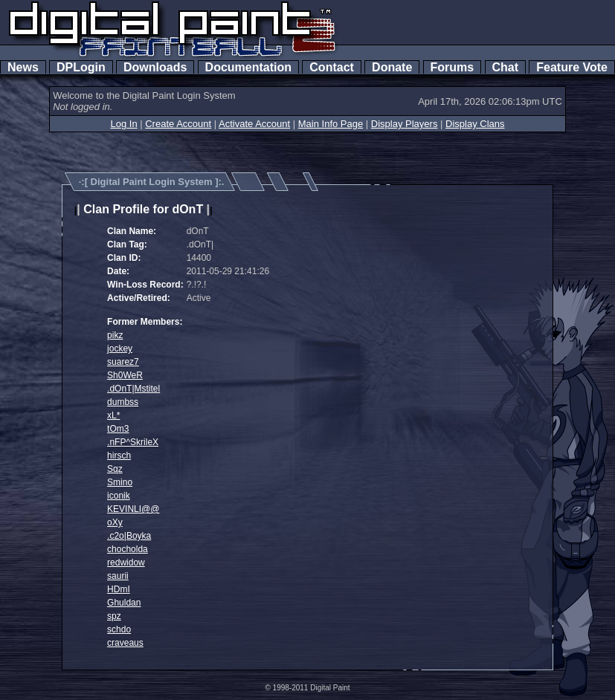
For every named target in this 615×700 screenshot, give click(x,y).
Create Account (178, 124)
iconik (119, 496)
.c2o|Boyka (129, 536)
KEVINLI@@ (133, 509)
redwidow (126, 563)
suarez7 (123, 362)
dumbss (123, 402)
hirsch (119, 456)
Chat (505, 67)
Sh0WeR (125, 375)
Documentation (248, 67)
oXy (115, 522)
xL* (113, 415)
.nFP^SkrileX (133, 442)
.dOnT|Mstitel (133, 389)
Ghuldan (124, 603)
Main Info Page (331, 124)
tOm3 (118, 429)
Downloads (155, 67)
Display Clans (475, 124)
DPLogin (81, 67)
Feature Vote (572, 67)
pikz (115, 335)
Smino (120, 482)
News (23, 67)
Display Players (405, 124)
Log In (123, 124)
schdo (119, 629)
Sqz (115, 469)
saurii (118, 576)
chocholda (128, 549)
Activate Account (254, 124)
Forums (452, 67)
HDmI (119, 589)
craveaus (125, 643)
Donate (392, 67)
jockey (120, 349)
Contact (331, 67)
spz (114, 616)
